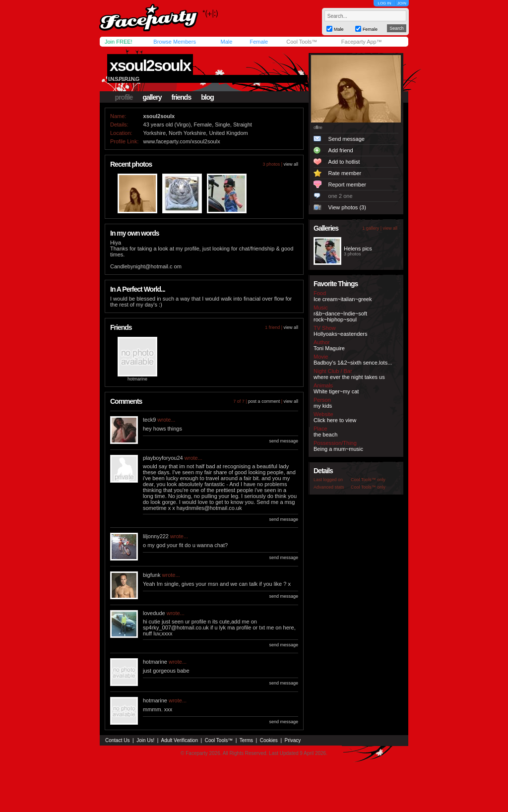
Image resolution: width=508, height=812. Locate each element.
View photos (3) (347, 207)
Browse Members (175, 42)
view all (291, 164)
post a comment (264, 401)
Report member (347, 185)
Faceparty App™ (362, 42)
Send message (347, 139)
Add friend (341, 150)
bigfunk (152, 575)
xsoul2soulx (150, 65)
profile (124, 97)
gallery (152, 97)
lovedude (154, 613)
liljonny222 (156, 536)
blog (207, 97)
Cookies (269, 740)
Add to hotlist (344, 162)
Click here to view (335, 420)
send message (284, 441)
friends (182, 97)
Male (226, 42)
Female (259, 42)
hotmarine (137, 379)
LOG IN (384, 3)
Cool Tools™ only (368, 480)
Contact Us (117, 740)
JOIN (402, 3)
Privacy (293, 740)
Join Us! (145, 740)
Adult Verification (179, 740)
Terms (246, 740)
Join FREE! (119, 42)
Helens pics (358, 249)
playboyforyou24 (163, 458)
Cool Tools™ (302, 42)
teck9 (149, 420)
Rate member (345, 173)
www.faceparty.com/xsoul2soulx (182, 141)
